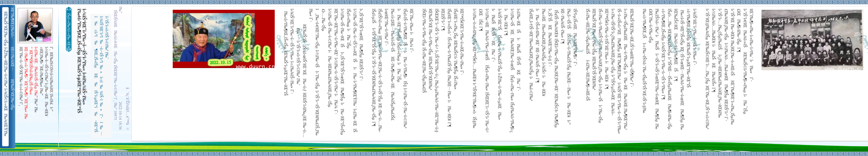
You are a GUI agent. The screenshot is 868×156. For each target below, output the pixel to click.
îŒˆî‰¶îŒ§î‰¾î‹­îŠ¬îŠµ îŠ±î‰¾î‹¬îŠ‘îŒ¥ (13, 23)
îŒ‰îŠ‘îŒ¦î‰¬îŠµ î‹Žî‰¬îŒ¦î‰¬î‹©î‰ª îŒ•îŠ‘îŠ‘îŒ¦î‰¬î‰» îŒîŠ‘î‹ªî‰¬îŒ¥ (13, 95)
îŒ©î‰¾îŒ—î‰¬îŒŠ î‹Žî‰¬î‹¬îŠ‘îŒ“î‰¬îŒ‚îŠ (13, 59)
